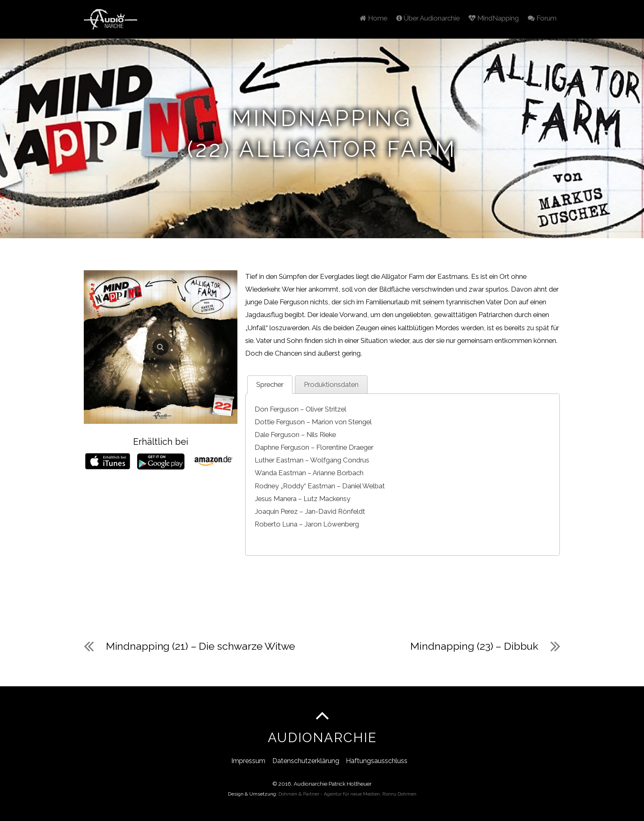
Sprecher (270, 384)
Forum (541, 17)
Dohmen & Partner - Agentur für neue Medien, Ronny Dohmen (347, 794)
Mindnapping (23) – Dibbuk (474, 646)
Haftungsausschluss (377, 760)
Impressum (248, 760)
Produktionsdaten (331, 384)
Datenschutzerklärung (306, 760)
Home (366, 17)
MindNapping (490, 17)
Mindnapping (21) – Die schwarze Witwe (200, 646)
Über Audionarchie (422, 17)
